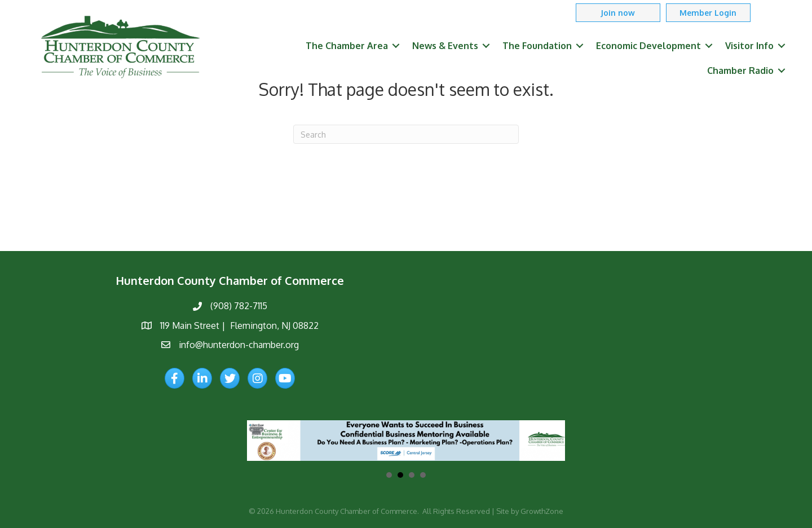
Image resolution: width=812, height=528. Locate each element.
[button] (618, 13)
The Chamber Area (347, 46)
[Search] (406, 134)
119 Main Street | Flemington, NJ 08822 (239, 325)
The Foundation (537, 46)
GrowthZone (542, 511)
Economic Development (648, 46)
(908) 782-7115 (239, 306)
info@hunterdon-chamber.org (239, 345)
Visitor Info (749, 46)
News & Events (445, 46)
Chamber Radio (740, 71)
